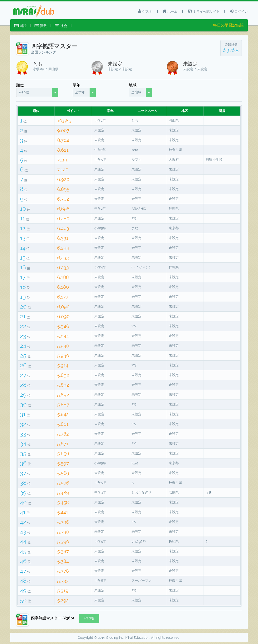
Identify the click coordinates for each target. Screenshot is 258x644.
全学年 (80, 92)
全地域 (136, 92)
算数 (41, 26)
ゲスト (145, 11)
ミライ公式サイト (204, 11)
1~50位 (24, 92)
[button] (89, 618)
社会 (61, 26)
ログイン (239, 11)
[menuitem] (20, 26)
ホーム (170, 11)
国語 (20, 26)
